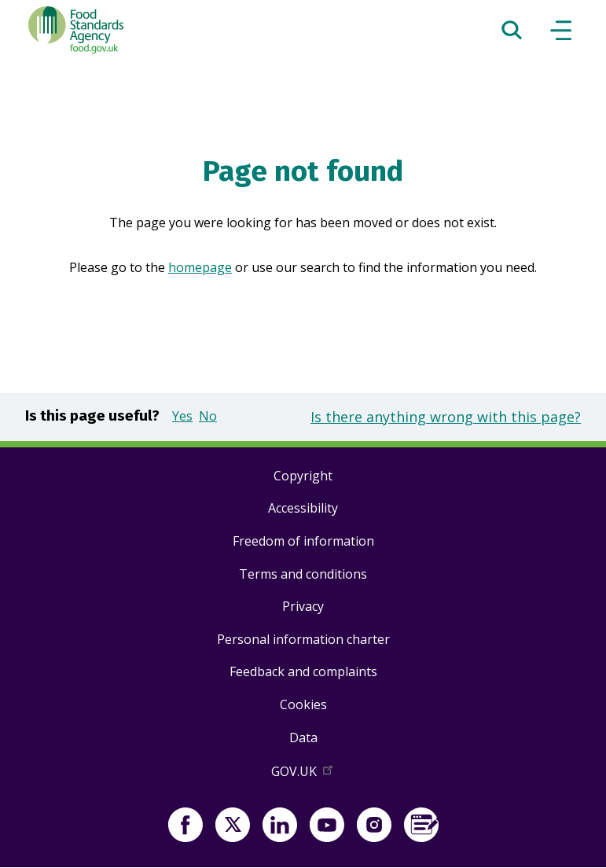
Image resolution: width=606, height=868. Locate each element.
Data (303, 737)
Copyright (303, 476)
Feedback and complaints (303, 671)
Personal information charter (303, 639)
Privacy (303, 606)
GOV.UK (303, 774)
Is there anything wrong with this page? (446, 417)
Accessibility (303, 508)
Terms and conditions (303, 574)
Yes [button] (182, 416)
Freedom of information (303, 541)
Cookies (303, 704)
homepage (200, 267)
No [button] (208, 416)
